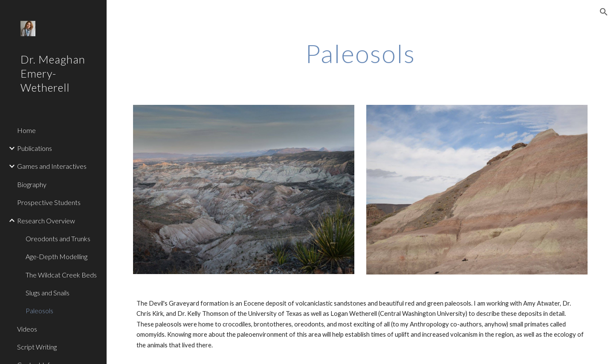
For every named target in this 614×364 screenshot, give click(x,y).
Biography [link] (32, 184)
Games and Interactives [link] (52, 166)
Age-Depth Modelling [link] (56, 256)
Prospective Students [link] (49, 202)
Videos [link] (27, 329)
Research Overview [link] (46, 221)
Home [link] (26, 130)
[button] (604, 12)
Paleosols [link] (39, 311)
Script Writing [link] (37, 347)
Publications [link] (35, 148)
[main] (361, 53)
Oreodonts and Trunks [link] (58, 238)
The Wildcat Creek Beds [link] (61, 275)
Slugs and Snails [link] (48, 293)
